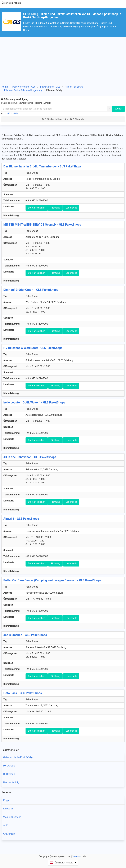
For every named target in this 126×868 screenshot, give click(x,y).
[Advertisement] (63, 59)
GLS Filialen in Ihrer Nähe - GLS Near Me (63, 119)
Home (5, 87)
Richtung (55, 208)
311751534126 (11, 113)
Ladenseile (71, 208)
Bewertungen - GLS (50, 87)
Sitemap (77, 856)
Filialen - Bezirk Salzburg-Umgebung (23, 90)
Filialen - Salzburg (74, 87)
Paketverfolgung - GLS (24, 87)
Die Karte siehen (37, 208)
